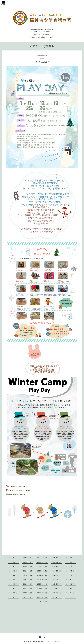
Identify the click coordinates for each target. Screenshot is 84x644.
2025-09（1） (14, 562)
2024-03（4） (28, 575)
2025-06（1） (28, 562)
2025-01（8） (28, 566)
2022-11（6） (42, 588)
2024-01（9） (57, 575)
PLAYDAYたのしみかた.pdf (17, 490)
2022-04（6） (71, 593)
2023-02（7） (71, 584)
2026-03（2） (14, 558)
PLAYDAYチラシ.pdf (14, 487)
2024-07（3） (42, 571)
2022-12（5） (28, 588)
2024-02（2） (42, 575)
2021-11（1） (71, 597)
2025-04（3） (57, 562)
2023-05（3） (28, 584)
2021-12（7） (57, 597)
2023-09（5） (42, 580)
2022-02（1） (28, 597)
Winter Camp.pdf (14, 494)
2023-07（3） (71, 580)
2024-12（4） (42, 566)
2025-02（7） (14, 566)
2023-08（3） (57, 580)
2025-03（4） (71, 562)
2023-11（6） (14, 580)
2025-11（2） (57, 558)
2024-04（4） (14, 575)
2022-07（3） (28, 593)
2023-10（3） (28, 580)
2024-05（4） (71, 571)
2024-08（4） (28, 571)
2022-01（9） (42, 597)
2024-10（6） (71, 566)
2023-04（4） (42, 584)
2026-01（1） (28, 558)
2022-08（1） (14, 593)
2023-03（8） (57, 584)
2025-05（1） (42, 562)
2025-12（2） (42, 558)
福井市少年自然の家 (37, 642)
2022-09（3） (71, 588)
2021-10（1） (42, 602)
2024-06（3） (57, 571)
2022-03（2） (14, 597)
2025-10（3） (71, 558)
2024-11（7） (57, 566)
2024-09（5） (14, 571)
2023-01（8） (14, 588)
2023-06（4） (14, 584)
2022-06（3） (42, 593)
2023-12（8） (71, 575)
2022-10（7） (57, 588)
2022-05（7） (57, 593)
